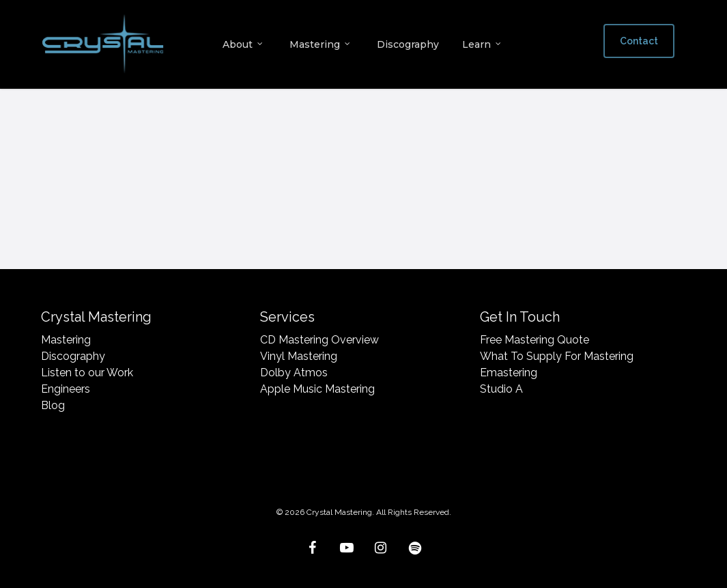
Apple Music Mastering (317, 389)
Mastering (66, 340)
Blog (53, 405)
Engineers (66, 389)
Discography (73, 356)
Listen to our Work (87, 373)
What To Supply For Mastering (557, 356)
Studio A (501, 389)
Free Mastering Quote (534, 340)
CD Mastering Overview (319, 340)
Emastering (509, 373)
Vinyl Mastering (299, 356)
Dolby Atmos (294, 373)
